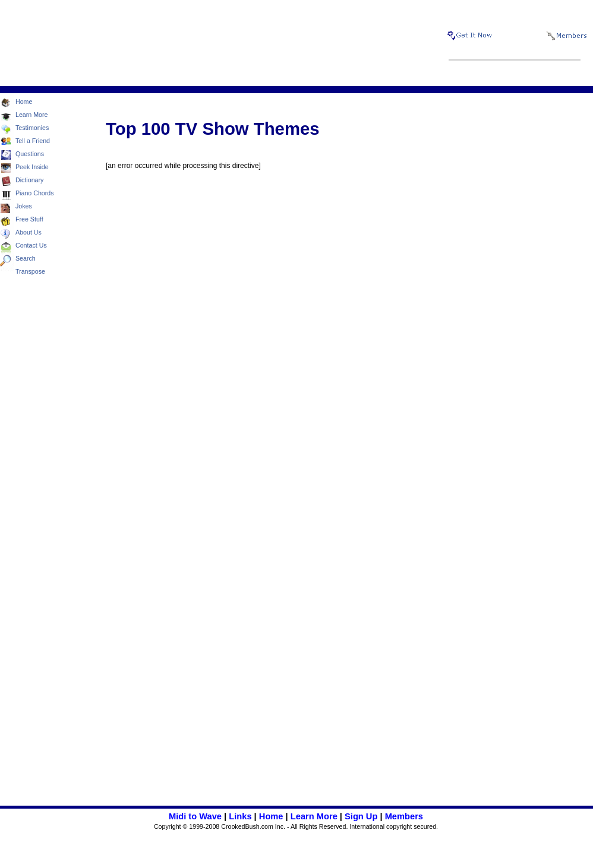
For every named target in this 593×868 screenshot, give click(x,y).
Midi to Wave (195, 816)
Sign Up (361, 816)
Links (240, 816)
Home (271, 816)
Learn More (314, 816)
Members (404, 816)
